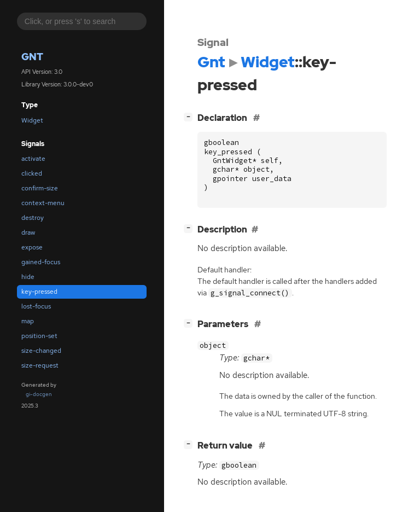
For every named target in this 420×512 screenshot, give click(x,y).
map (28, 321)
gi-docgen (39, 394)
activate (33, 159)
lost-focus (36, 306)
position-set (39, 336)
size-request (40, 365)
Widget (32, 120)
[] (190, 117)
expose (32, 247)
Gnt (32, 57)
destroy (33, 218)
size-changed (41, 351)
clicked (32, 173)
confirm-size (40, 188)
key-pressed (39, 292)
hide (28, 277)
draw (28, 232)
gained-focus (41, 262)
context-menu (43, 203)
